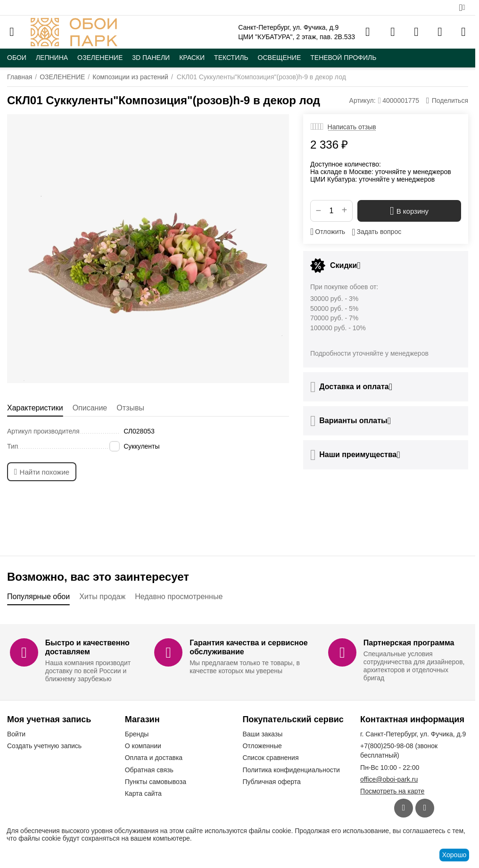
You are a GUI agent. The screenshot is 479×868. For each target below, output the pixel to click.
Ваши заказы (262, 734)
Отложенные (262, 746)
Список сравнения (270, 758)
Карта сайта (143, 793)
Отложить (328, 232)
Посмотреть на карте (392, 791)
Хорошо (454, 855)
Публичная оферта (272, 782)
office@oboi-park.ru (389, 779)
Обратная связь (149, 770)
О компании (143, 746)
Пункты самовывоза (156, 782)
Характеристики (35, 408)
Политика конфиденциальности (291, 770)
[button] (447, 100)
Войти (16, 734)
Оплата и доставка (154, 758)
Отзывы (130, 408)
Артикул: (363, 100)
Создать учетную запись (44, 746)
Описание (90, 408)
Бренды (137, 734)
